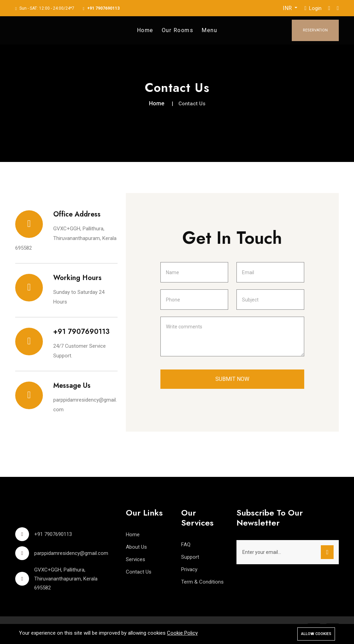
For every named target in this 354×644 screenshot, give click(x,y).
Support (190, 557)
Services (136, 559)
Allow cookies (316, 634)
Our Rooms (178, 30)
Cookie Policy (182, 633)
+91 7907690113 (103, 8)
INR (288, 8)
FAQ (186, 545)
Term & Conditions (202, 582)
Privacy (189, 569)
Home (145, 30)
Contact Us (139, 572)
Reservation (315, 30)
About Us (136, 547)
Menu (209, 30)
